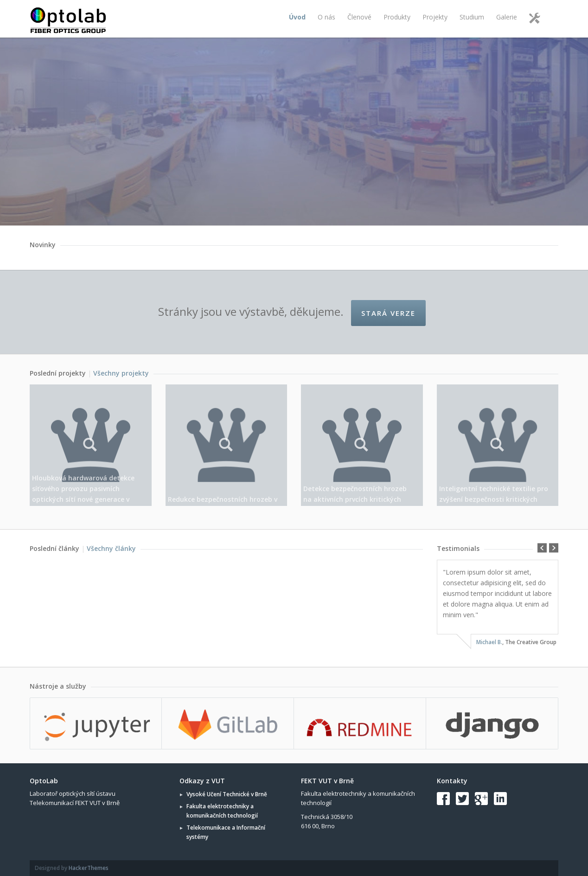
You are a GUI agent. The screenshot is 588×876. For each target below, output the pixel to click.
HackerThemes (89, 868)
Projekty (435, 17)
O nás (326, 17)
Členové (359, 17)
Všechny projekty (121, 373)
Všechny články (111, 548)
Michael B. (489, 642)
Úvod (297, 17)
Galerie (507, 17)
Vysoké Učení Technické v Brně (227, 794)
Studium (472, 17)
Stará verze (388, 313)
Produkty (397, 17)
